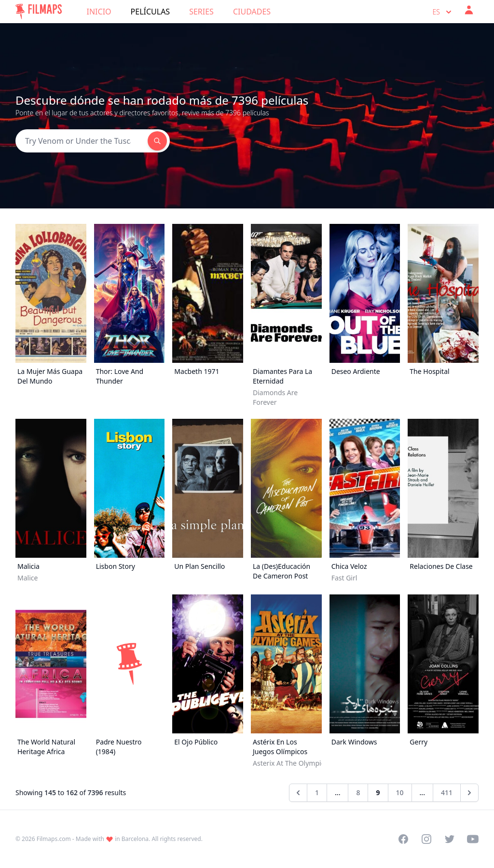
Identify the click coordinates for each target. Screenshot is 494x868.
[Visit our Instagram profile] (426, 839)
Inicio (99, 12)
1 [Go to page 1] (317, 792)
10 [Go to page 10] (400, 792)
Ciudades (252, 12)
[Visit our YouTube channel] (473, 839)
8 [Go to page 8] (358, 792)
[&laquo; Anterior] (298, 793)
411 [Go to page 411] (447, 792)
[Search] (82, 141)
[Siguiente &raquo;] (469, 793)
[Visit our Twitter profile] (450, 839)
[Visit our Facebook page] (403, 839)
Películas (151, 12)
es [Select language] (443, 12)
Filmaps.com (54, 839)
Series (201, 12)
